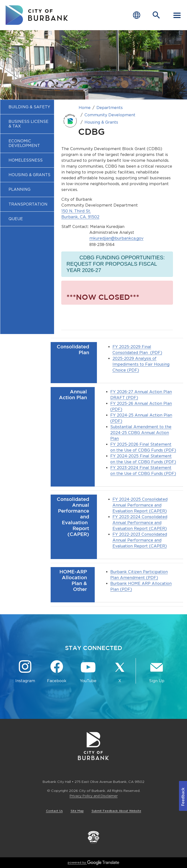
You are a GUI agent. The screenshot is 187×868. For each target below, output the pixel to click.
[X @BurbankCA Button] (120, 672)
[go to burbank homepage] (37, 15)
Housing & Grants (29, 175)
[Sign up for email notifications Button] (157, 672)
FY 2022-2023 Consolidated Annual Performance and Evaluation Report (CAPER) (140, 540)
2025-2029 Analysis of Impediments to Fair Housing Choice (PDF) (141, 364)
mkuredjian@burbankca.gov (116, 238)
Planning (19, 189)
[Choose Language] (137, 15)
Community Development (110, 115)
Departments (110, 108)
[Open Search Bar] (156, 15)
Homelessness (26, 160)
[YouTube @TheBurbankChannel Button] (88, 672)
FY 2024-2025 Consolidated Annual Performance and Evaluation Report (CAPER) (140, 505)
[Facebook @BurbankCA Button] (57, 672)
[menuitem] (27, 107)
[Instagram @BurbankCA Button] (25, 672)
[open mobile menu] (177, 15)
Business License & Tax (28, 124)
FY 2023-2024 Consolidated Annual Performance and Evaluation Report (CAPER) (140, 523)
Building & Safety (29, 107)
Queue (16, 219)
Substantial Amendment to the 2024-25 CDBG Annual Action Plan (141, 433)
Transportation (28, 204)
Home (85, 108)
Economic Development (24, 143)
